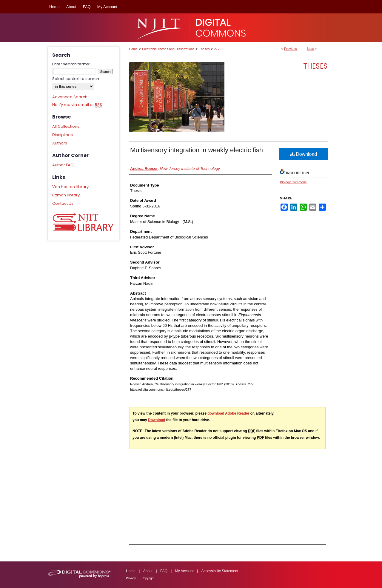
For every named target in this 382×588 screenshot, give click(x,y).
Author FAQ (63, 165)
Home (133, 49)
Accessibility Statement (220, 571)
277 (217, 49)
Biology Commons (293, 182)
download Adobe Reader (228, 413)
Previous (291, 49)
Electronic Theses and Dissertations (168, 49)
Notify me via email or (77, 105)
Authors (60, 143)
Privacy (131, 578)
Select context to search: (76, 79)
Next (311, 49)
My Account (184, 571)
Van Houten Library (70, 187)
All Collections (66, 126)
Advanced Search (70, 97)
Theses (204, 49)
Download (304, 154)
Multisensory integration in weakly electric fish (197, 150)
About (148, 571)
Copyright (148, 578)
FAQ (164, 571)
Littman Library (66, 195)
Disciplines (63, 135)
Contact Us (63, 203)
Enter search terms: (71, 64)
